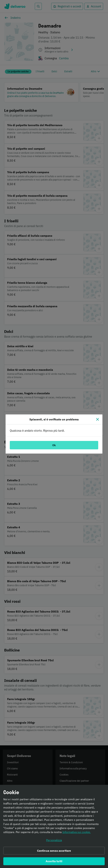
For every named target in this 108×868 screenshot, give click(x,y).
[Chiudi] (98, 419)
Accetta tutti (54, 863)
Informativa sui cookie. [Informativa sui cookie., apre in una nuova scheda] (77, 834)
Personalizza (54, 842)
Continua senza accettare (54, 852)
